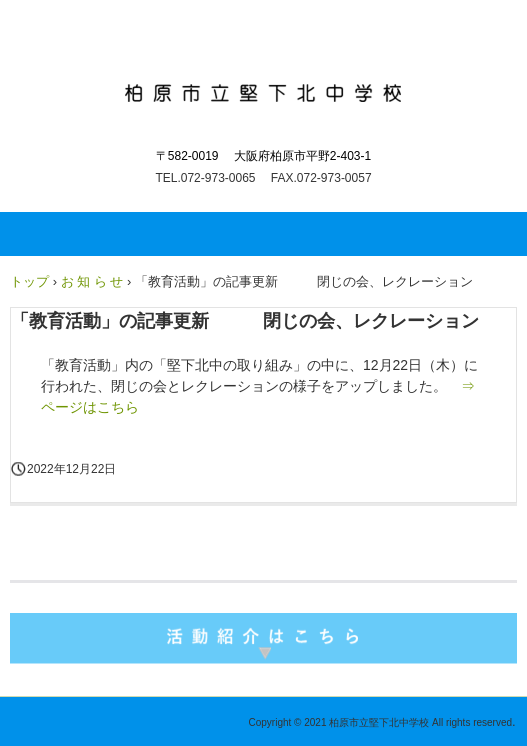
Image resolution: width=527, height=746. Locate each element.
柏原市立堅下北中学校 (263, 88)
